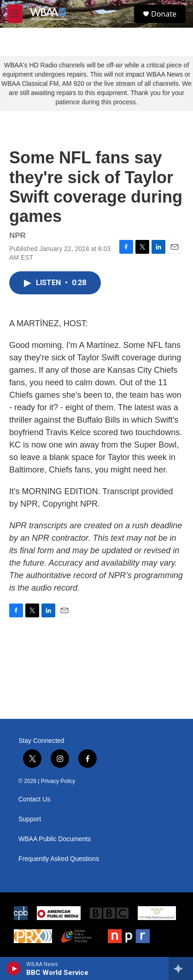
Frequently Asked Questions (59, 859)
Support (30, 819)
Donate (164, 14)
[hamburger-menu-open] (15, 14)
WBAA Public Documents (55, 839)
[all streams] (181, 968)
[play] (14, 968)
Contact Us (34, 799)
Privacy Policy (58, 781)
